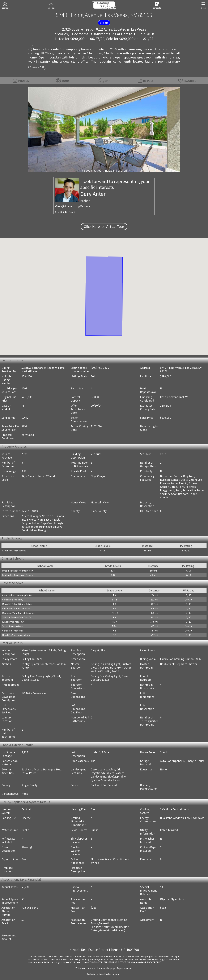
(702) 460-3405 (100, 368)
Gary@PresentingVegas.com (75, 206)
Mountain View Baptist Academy (18, 613)
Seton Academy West (13, 626)
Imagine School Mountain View (18, 571)
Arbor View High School (14, 551)
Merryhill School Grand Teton (17, 604)
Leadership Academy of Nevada (18, 575)
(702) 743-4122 (65, 212)
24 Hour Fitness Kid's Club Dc (17, 617)
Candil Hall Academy (12, 631)
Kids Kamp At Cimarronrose (16, 608)
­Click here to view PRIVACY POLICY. (144, 962)
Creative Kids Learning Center (17, 595)
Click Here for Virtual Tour (104, 227)
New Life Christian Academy (16, 635)
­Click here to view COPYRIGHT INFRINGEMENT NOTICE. (98, 962)
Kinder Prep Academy (13, 622)
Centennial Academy (13, 600)
